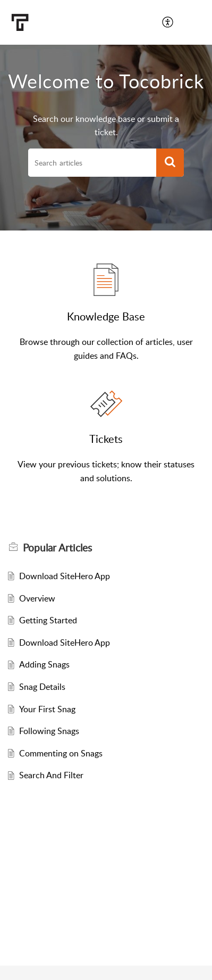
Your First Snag (47, 709)
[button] (168, 22)
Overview (37, 598)
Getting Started (48, 620)
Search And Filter (51, 775)
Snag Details (42, 687)
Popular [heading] (57, 548)
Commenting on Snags (61, 753)
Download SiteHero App (65, 576)
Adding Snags (44, 664)
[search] (92, 163)
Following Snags (49, 731)
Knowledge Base (106, 316)
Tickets (106, 439)
